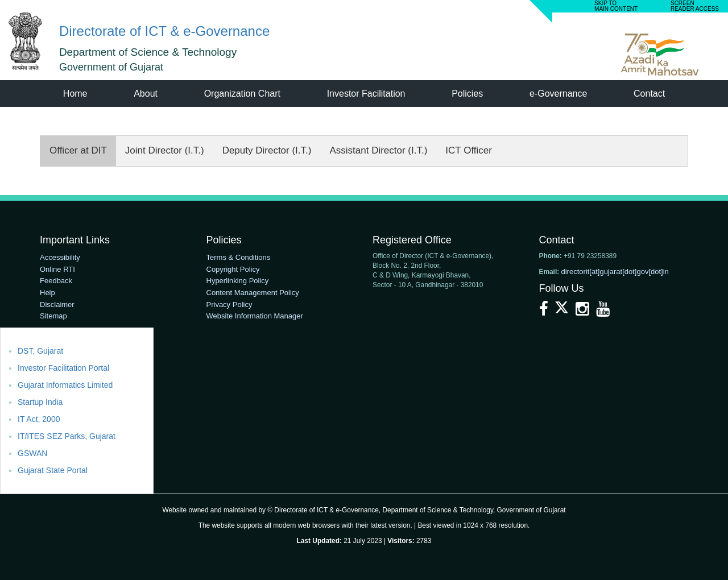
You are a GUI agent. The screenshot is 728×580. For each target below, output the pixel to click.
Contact (649, 94)
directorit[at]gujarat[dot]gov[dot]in (615, 272)
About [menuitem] (146, 94)
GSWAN (32, 453)
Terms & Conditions (239, 257)
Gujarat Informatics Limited (65, 385)
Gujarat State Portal (53, 470)
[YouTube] (603, 312)
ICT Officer (469, 150)
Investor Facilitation (366, 94)
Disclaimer (57, 304)
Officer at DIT (78, 150)
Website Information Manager (255, 316)
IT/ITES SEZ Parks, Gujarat (67, 436)
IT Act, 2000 (39, 419)
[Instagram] (584, 312)
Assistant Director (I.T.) (378, 150)
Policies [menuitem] (467, 94)
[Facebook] (545, 312)
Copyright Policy (233, 269)
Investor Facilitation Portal (63, 368)
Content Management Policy (253, 293)
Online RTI (57, 269)
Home (75, 94)
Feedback (56, 281)
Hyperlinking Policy (238, 281)
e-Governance (558, 94)
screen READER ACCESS (695, 6)
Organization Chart (242, 94)
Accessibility (60, 257)
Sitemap (53, 316)
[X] (563, 312)
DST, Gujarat (40, 351)
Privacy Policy (229, 304)
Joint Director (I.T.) (165, 150)
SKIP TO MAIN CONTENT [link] (616, 6)
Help (47, 293)
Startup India (40, 402)
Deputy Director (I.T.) (267, 150)
